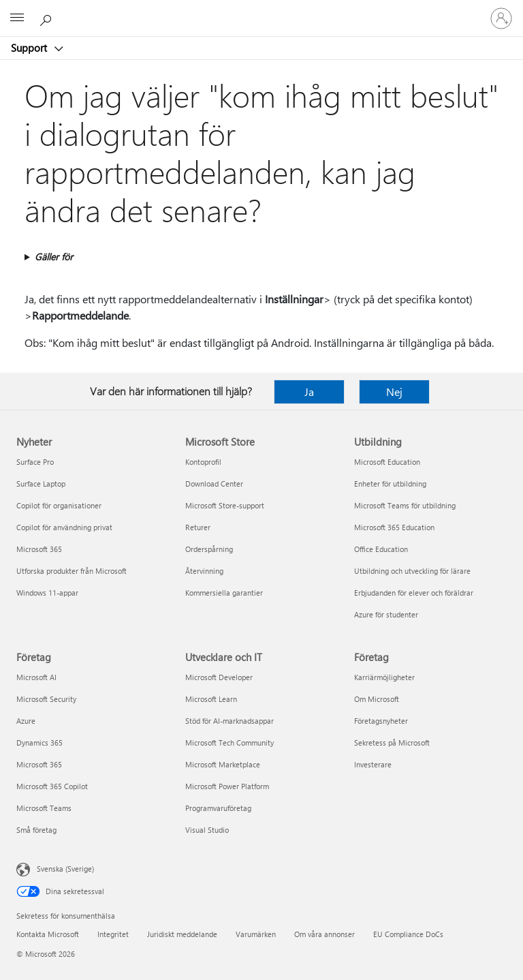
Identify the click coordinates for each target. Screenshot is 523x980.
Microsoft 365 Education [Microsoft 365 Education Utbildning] (394, 527)
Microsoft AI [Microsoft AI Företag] (36, 677)
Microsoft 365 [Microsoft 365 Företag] (39, 764)
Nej (394, 392)
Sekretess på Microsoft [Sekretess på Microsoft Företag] (392, 742)
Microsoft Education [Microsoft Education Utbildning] (387, 462)
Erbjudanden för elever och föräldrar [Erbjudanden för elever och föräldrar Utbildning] (414, 593)
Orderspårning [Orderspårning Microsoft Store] (209, 549)
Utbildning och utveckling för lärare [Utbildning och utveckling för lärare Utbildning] (412, 571)
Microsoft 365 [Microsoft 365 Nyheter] (39, 549)
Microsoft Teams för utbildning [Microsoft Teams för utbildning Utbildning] (405, 505)
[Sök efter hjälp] (48, 18)
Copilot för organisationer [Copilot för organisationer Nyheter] (59, 505)
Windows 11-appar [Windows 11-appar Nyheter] (47, 593)
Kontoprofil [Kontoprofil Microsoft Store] (203, 462)
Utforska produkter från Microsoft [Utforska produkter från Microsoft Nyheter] (72, 571)
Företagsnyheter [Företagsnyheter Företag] (381, 721)
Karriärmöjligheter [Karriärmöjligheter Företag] (384, 677)
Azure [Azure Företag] (26, 721)
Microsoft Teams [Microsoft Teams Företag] (44, 808)
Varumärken (256, 934)
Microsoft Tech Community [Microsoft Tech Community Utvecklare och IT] (229, 742)
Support (30, 48)
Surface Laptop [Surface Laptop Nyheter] (41, 484)
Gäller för (54, 257)
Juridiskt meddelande (182, 934)
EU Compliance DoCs (408, 934)
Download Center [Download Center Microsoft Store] (214, 484)
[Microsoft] (261, 10)
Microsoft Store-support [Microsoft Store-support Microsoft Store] (225, 505)
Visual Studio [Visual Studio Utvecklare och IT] (207, 830)
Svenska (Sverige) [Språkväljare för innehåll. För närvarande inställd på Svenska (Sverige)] (65, 869)
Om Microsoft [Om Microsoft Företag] (377, 699)
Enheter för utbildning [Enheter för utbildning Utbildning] (390, 484)
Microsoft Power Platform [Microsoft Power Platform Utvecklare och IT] (227, 786)
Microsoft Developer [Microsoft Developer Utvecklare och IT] (219, 677)
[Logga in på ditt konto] (501, 18)
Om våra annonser (324, 934)
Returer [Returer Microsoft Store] (198, 527)
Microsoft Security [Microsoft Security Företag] (46, 699)
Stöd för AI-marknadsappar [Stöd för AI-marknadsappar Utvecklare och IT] (229, 721)
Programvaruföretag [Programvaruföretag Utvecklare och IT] (218, 808)
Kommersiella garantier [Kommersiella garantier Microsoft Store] (224, 593)
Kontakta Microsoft (48, 934)
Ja (309, 392)
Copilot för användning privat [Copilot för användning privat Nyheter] (64, 527)
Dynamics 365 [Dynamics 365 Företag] (39, 742)
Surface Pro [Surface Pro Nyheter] (35, 462)
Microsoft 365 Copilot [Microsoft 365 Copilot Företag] (52, 786)
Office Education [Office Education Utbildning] (381, 549)
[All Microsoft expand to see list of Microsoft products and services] (17, 18)
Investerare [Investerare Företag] (373, 764)
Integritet (113, 934)
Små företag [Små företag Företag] (36, 830)
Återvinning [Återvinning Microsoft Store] (204, 571)
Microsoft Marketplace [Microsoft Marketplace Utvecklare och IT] (223, 764)
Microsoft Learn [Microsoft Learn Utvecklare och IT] (211, 699)
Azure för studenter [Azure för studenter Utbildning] (386, 614)
